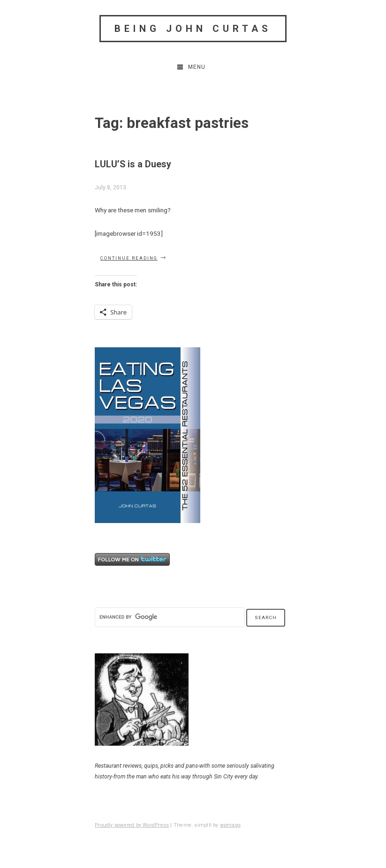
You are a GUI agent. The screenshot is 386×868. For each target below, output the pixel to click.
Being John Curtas (193, 29)
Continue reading (134, 258)
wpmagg (230, 825)
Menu (197, 67)
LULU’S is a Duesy (133, 164)
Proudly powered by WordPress (132, 825)
